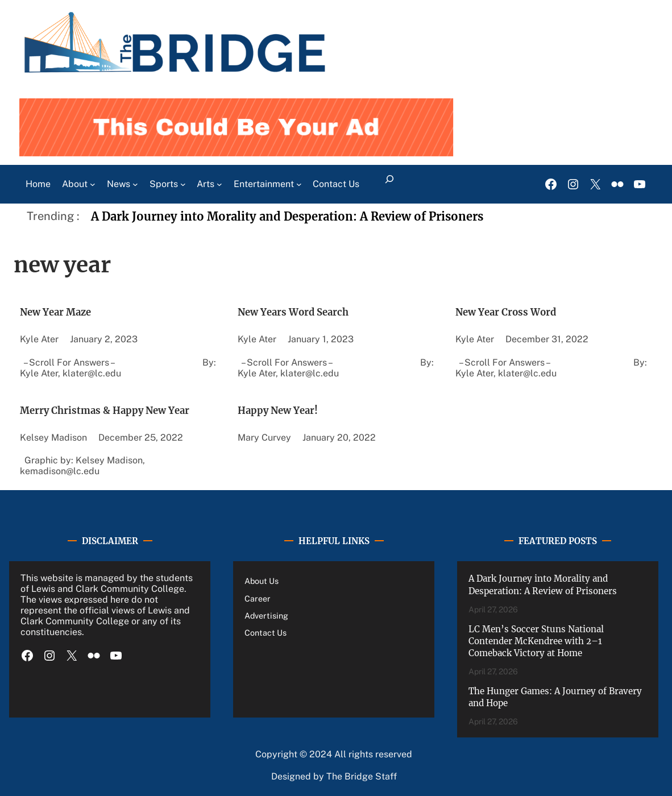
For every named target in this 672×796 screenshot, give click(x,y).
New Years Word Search (304, 307)
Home (38, 179)
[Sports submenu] (183, 179)
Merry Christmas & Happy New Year (121, 405)
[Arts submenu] (219, 179)
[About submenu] (93, 179)
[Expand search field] (389, 179)
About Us (264, 576)
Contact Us (267, 627)
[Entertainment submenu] (299, 179)
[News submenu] (135, 179)
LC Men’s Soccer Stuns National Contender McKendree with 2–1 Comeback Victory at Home (536, 636)
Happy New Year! (286, 405)
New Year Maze (63, 307)
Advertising (268, 610)
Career (258, 593)
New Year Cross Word (516, 307)
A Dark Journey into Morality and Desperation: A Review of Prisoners (287, 212)
